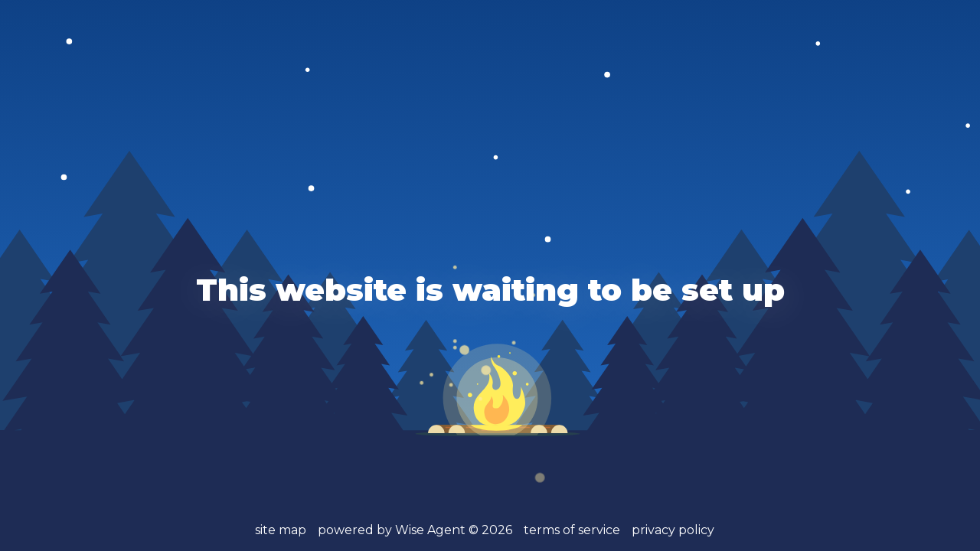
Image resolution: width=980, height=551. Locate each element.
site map (281, 530)
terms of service (572, 530)
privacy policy (673, 530)
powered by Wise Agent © (415, 530)
